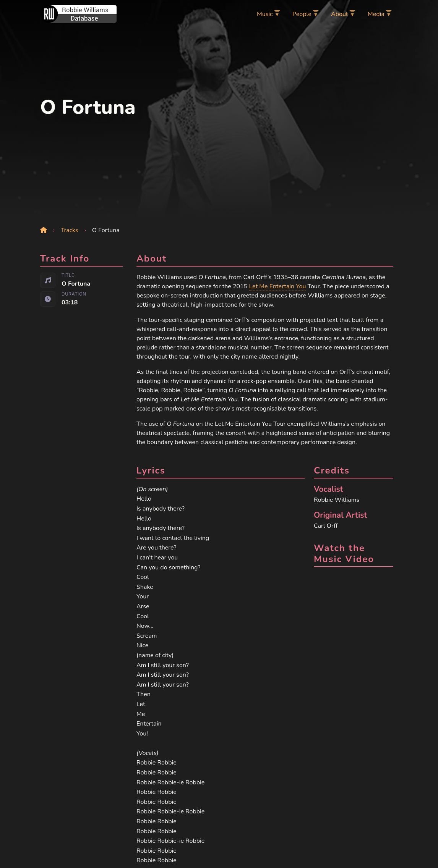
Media (376, 14)
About (339, 14)
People (302, 14)
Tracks (70, 230)
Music (265, 14)
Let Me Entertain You (278, 286)
